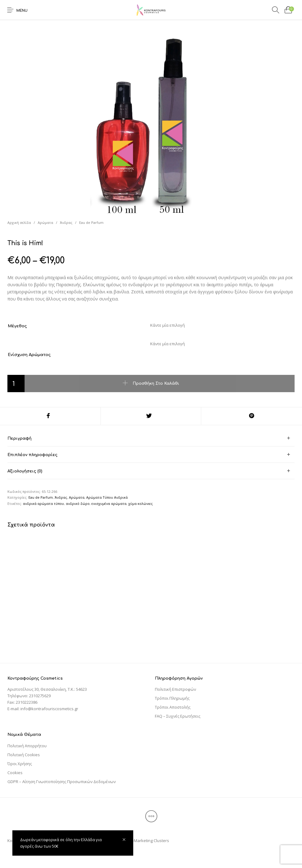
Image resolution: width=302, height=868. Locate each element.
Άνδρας (66, 222)
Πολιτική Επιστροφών (175, 689)
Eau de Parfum (91, 222)
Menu (22, 11)
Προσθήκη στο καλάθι (156, 384)
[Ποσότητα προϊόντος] (16, 384)
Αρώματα (45, 222)
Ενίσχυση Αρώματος (29, 355)
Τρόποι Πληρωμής (172, 698)
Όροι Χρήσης (20, 764)
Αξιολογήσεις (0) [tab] (25, 471)
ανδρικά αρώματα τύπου (43, 503)
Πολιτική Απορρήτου (27, 746)
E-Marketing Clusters (150, 841)
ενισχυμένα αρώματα (109, 503)
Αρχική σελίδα (19, 222)
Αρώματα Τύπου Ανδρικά (107, 497)
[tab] (151, 438)
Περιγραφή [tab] (19, 438)
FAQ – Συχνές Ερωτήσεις (178, 716)
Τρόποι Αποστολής (173, 707)
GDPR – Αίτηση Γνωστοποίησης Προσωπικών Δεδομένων (62, 782)
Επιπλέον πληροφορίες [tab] (32, 455)
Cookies (15, 773)
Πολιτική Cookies (24, 755)
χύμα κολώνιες (140, 503)
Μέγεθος (17, 326)
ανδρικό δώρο (78, 503)
